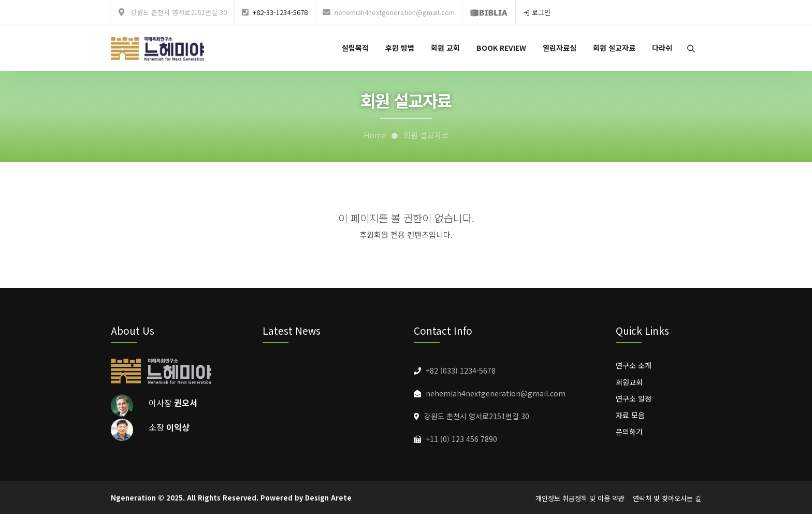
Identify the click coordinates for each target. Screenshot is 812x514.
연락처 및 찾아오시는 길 (667, 498)
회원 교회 (445, 48)
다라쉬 (662, 48)
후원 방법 (400, 48)
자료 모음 (630, 415)
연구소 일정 (634, 398)
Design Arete (328, 498)
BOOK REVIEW (501, 48)
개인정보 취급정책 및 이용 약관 (580, 498)
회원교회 (629, 382)
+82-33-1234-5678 (280, 12)
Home (375, 135)
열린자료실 (560, 48)
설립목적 (355, 48)
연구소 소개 (634, 365)
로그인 (537, 12)
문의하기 (629, 432)
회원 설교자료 (614, 48)
